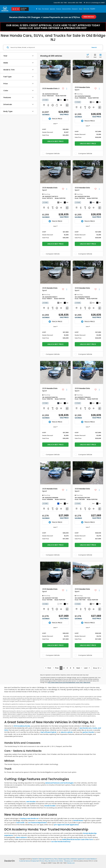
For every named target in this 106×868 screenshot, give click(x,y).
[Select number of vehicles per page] (97, 668)
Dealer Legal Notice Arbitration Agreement (72, 859)
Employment (35, 861)
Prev (56, 668)
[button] (69, 71)
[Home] (37, 9)
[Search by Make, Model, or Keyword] (50, 47)
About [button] (81, 9)
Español (93, 9)
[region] (55, 132)
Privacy (42, 861)
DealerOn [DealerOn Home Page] (35, 859)
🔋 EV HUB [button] (86, 9)
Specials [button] (52, 9)
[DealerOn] (10, 861)
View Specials (89, 17)
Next (79, 668)
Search (94, 47)
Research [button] (75, 9)
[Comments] (67, 105)
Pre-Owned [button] (45, 9)
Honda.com (71, 863)
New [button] (40, 9)
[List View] (100, 56)
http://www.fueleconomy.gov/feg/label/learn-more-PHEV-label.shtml (69, 682)
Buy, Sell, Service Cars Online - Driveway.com (59, 861)
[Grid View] (95, 56)
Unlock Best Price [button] (55, 141)
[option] (93, 9)
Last (87, 668)
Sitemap (42, 859)
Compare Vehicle (53, 154)
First (48, 668)
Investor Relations (91, 859)
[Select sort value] (88, 56)
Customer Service (25, 861)
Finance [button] (59, 9)
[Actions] (67, 89)
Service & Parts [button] (66, 9)
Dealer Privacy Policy (51, 859)
